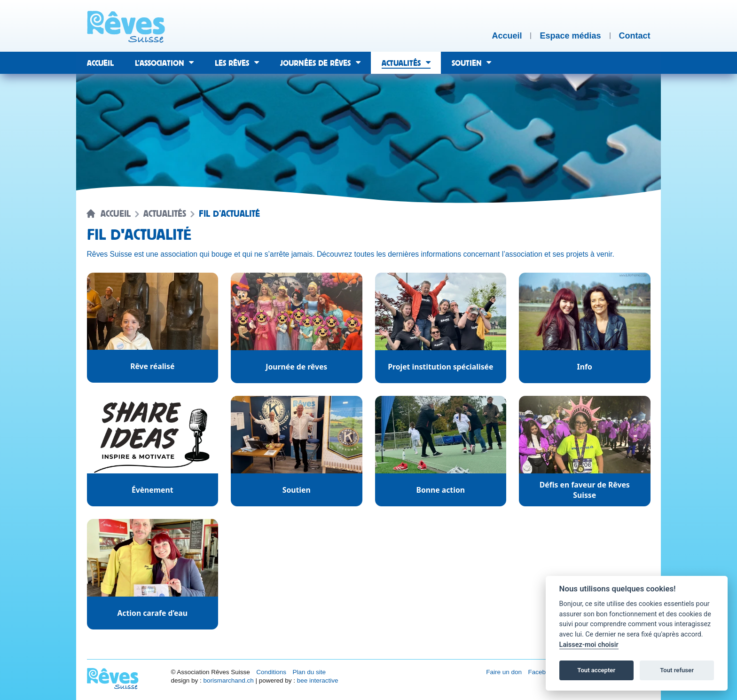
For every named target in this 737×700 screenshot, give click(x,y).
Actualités (165, 214)
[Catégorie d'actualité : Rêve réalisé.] (153, 328)
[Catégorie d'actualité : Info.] (585, 328)
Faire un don (504, 672)
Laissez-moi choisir (589, 645)
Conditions (271, 672)
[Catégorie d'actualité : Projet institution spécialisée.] (441, 328)
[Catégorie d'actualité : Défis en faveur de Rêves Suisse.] (585, 451)
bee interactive (318, 680)
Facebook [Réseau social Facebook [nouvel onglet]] (542, 672)
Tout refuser (677, 670)
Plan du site (309, 672)
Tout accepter (596, 670)
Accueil (116, 214)
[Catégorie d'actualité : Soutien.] (297, 451)
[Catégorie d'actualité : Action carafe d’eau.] (153, 574)
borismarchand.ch (228, 680)
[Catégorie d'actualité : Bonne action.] (441, 451)
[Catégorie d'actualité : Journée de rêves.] (297, 328)
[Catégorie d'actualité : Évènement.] (153, 451)
